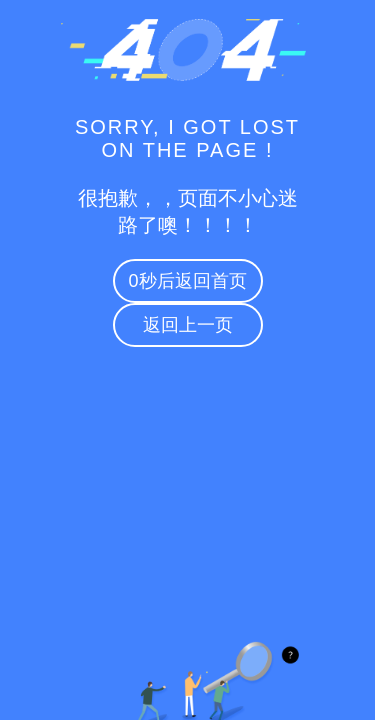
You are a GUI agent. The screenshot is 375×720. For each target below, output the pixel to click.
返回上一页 (188, 325)
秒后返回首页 (187, 281)
